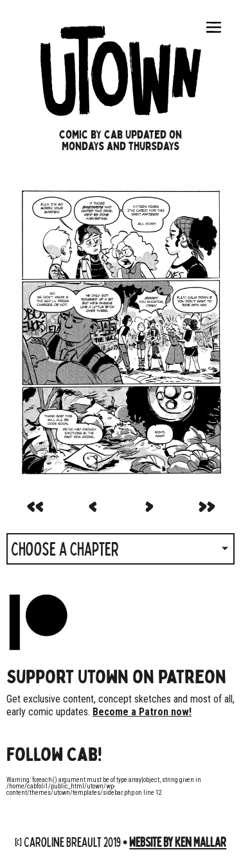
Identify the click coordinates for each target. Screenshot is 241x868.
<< (35, 504)
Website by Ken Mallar (178, 841)
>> (206, 504)
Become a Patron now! (142, 712)
